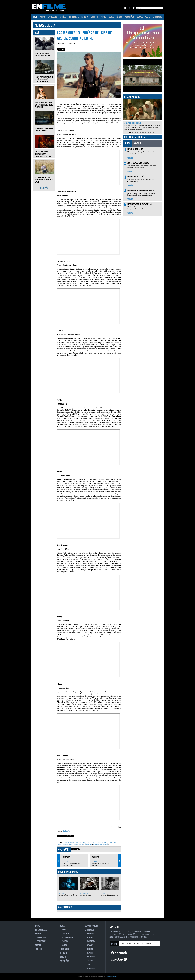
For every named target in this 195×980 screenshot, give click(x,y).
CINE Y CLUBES (91, 969)
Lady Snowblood (81, 842)
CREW (89, 965)
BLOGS (111, 17)
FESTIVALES (91, 961)
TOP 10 (103, 17)
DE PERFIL (90, 953)
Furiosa (64, 844)
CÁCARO (119, 17)
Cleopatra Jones (102, 842)
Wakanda (105, 844)
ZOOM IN (94, 17)
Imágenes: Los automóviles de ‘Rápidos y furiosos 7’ (44, 128)
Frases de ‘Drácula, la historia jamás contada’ (44, 53)
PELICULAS (65, 930)
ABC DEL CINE (91, 957)
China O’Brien (91, 842)
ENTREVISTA (74, 17)
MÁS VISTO (137, 143)
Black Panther (97, 844)
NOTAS (42, 17)
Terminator (66, 842)
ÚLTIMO (127, 143)
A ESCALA (90, 937)
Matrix (72, 842)
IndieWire (67, 831)
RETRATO (85, 17)
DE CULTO (90, 949)
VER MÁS (44, 188)
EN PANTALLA (41, 937)
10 (153, 133)
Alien (86, 844)
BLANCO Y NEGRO (143, 17)
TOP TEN (38, 949)
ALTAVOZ (90, 945)
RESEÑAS (63, 17)
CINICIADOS (157, 17)
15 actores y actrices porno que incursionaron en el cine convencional (44, 103)
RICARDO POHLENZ (67, 937)
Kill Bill (110, 842)
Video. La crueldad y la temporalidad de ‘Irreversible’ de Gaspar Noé (44, 152)
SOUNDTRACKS (42, 941)
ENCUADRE (65, 941)
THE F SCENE (66, 934)
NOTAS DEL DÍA (45, 25)
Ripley (81, 844)
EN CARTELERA (41, 930)
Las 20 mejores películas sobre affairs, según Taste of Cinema (44, 178)
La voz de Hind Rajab (132, 123)
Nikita (90, 844)
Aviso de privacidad (111, 977)
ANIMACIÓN (90, 934)
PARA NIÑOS (129, 17)
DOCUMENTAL (91, 941)
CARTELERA (52, 17)
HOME (35, 17)
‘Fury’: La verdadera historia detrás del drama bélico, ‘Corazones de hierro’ (44, 77)
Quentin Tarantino (73, 844)
